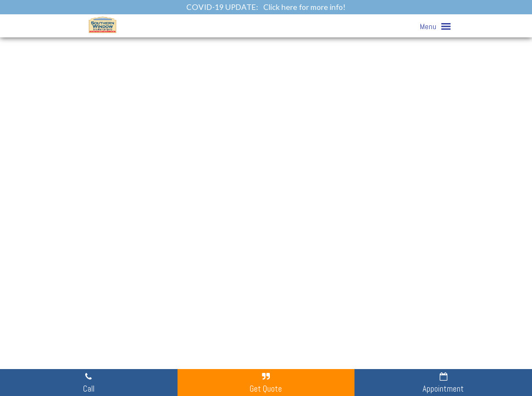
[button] (428, 26)
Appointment (443, 382)
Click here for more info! (304, 7)
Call (89, 382)
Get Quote (266, 382)
